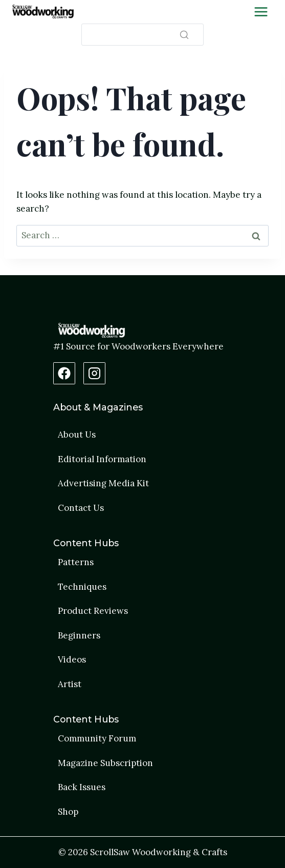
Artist (70, 684)
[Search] (142, 35)
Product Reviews (93, 611)
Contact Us (81, 508)
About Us (77, 435)
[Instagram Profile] (94, 373)
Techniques (82, 587)
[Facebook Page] (64, 373)
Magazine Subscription (105, 763)
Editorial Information (102, 459)
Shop (68, 812)
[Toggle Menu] (261, 12)
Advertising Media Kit (103, 483)
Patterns (76, 562)
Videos (72, 659)
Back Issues (82, 787)
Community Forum (97, 738)
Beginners (79, 635)
